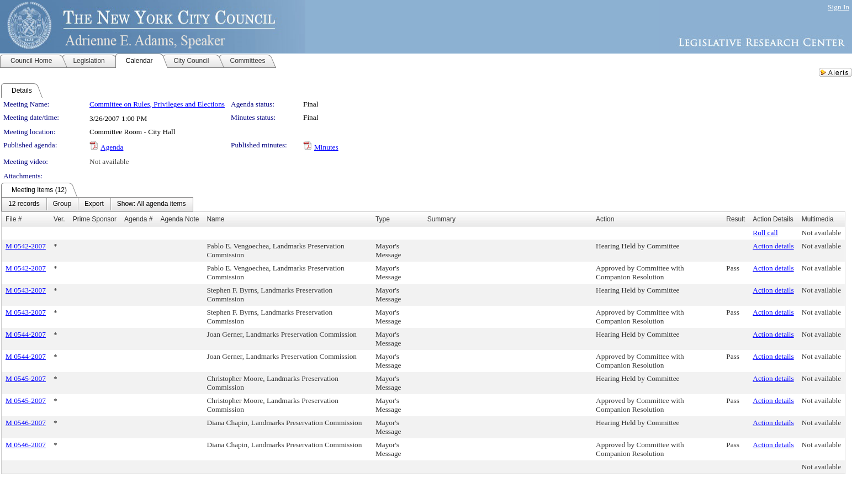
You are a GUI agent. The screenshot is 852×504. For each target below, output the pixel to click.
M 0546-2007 (26, 423)
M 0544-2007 (26, 334)
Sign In (838, 7)
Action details (773, 246)
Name (215, 219)
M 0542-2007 (26, 246)
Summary (441, 219)
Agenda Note (179, 219)
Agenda (112, 147)
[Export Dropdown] (94, 204)
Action (605, 219)
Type (383, 219)
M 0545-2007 (26, 378)
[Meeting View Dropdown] (152, 204)
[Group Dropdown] (62, 204)
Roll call (765, 233)
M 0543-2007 (26, 290)
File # (14, 219)
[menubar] (97, 204)
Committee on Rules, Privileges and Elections (157, 104)
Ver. (59, 219)
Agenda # (138, 219)
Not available (109, 161)
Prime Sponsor (95, 219)
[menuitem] (24, 204)
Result (735, 219)
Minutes (326, 147)
